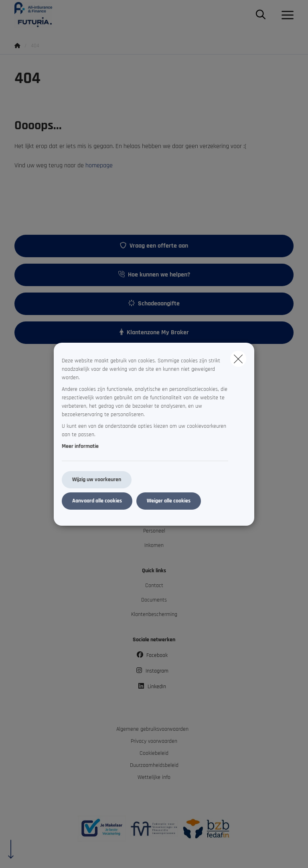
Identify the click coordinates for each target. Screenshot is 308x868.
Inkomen (154, 545)
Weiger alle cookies (169, 501)
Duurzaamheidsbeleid (154, 765)
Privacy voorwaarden (154, 741)
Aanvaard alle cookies (97, 501)
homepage (99, 166)
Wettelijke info (154, 777)
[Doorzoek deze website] (261, 15)
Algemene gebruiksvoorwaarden (152, 729)
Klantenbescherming (154, 614)
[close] (238, 359)
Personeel (154, 531)
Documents (154, 600)
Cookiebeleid (154, 753)
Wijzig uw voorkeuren (97, 480)
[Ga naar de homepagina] (38, 15)
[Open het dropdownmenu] (286, 15)
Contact (154, 585)
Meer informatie (80, 446)
